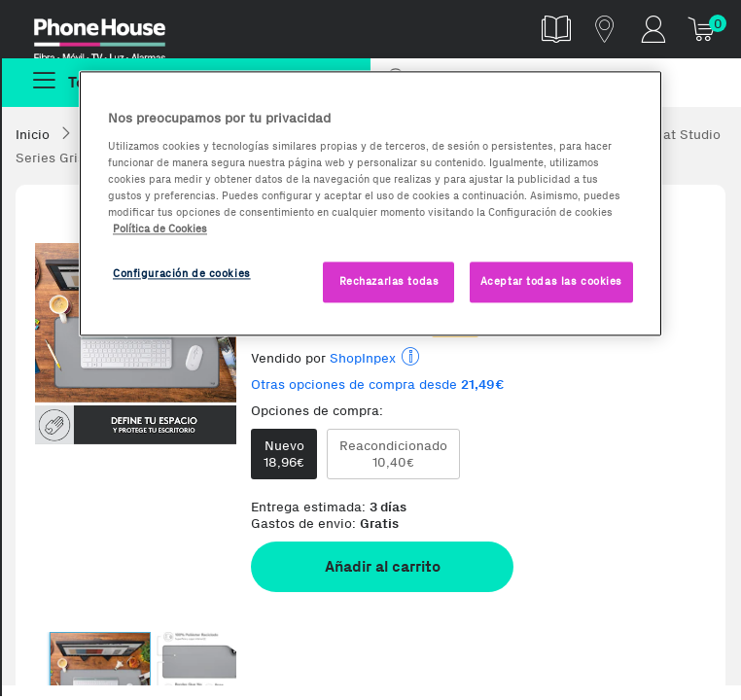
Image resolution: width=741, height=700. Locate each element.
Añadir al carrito (383, 566)
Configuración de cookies (182, 273)
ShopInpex (363, 358)
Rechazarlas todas (389, 281)
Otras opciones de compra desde (378, 385)
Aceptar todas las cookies (551, 281)
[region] (370, 203)
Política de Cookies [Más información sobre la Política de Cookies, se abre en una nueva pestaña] (160, 228)
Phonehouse (113, 33)
